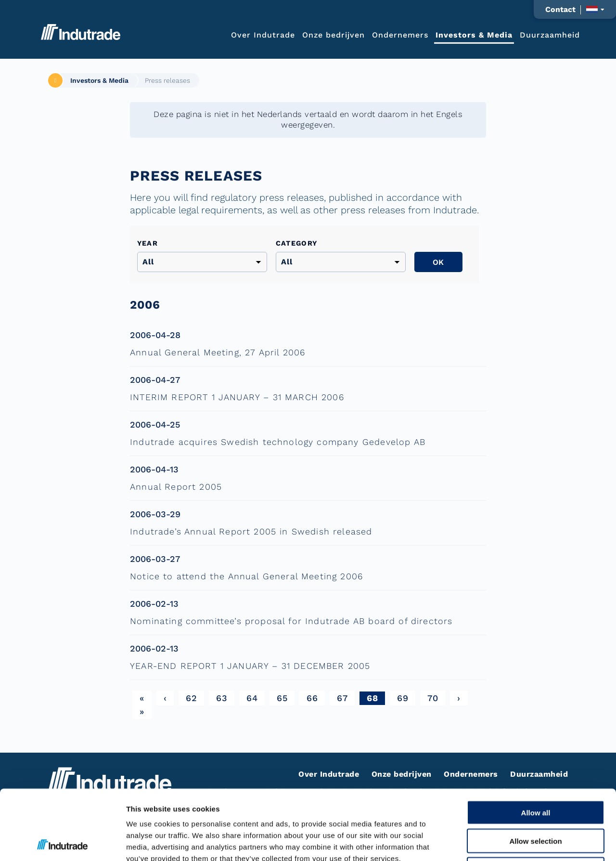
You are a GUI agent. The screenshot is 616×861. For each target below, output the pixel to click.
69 (403, 698)
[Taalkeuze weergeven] (595, 9)
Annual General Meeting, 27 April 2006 (218, 352)
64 (252, 698)
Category (297, 243)
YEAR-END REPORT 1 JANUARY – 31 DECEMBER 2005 (250, 666)
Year (148, 243)
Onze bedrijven (334, 34)
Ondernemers (400, 34)
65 (282, 698)
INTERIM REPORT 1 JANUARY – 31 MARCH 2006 (237, 397)
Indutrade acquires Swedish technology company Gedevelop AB (278, 442)
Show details (505, 842)
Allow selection (535, 771)
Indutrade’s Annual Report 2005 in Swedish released (251, 531)
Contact (560, 10)
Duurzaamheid (550, 34)
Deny (536, 800)
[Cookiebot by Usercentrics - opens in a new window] (62, 842)
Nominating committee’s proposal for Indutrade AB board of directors (291, 621)
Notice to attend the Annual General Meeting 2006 (246, 576)
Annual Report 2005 (176, 487)
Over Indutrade (263, 34)
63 (222, 698)
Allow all (536, 743)
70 (433, 698)
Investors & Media (474, 34)
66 (312, 698)
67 (342, 698)
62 (191, 698)
